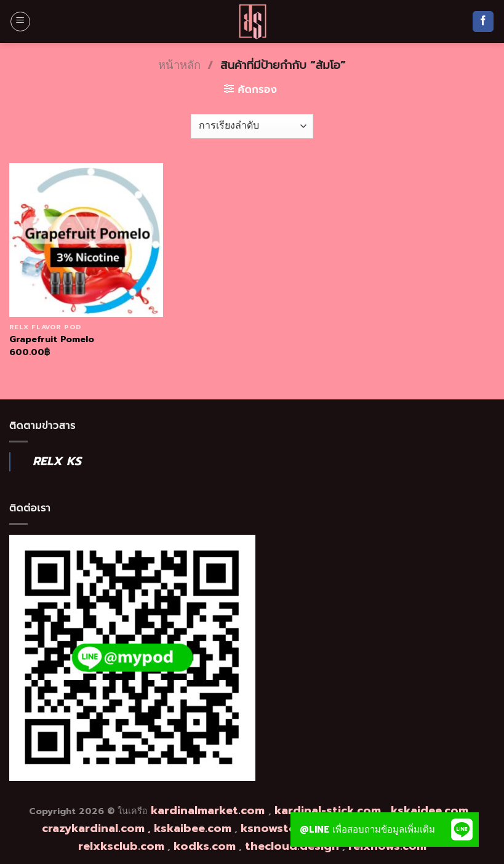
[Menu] (20, 22)
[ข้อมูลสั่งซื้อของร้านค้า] (252, 126)
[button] (462, 830)
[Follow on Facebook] (483, 22)
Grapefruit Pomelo (52, 339)
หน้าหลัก (179, 65)
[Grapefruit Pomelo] (86, 240)
